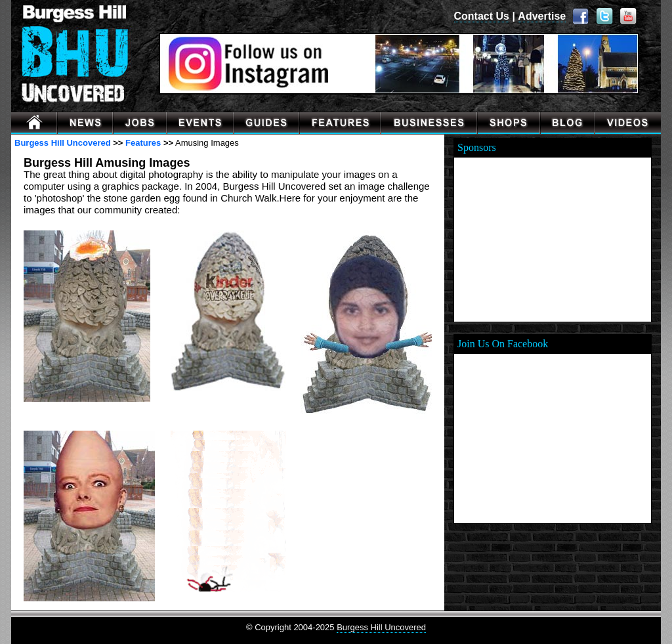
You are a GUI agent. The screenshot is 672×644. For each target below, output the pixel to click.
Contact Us (482, 16)
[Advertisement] (553, 240)
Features (143, 143)
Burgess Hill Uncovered (63, 143)
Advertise (542, 16)
